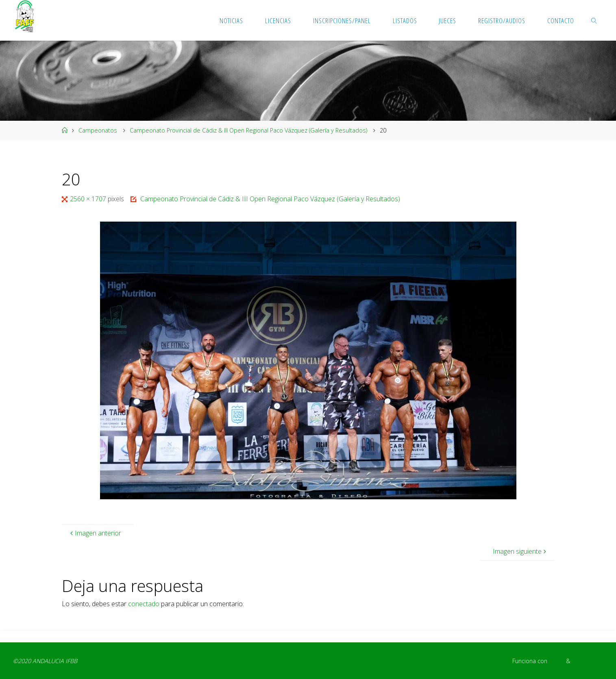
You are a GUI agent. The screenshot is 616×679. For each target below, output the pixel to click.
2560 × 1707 (89, 199)
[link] (594, 20)
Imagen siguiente (520, 551)
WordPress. (587, 661)
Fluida (556, 661)
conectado (144, 604)
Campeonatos (98, 130)
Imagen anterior (95, 533)
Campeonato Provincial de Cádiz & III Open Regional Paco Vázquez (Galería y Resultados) (248, 130)
